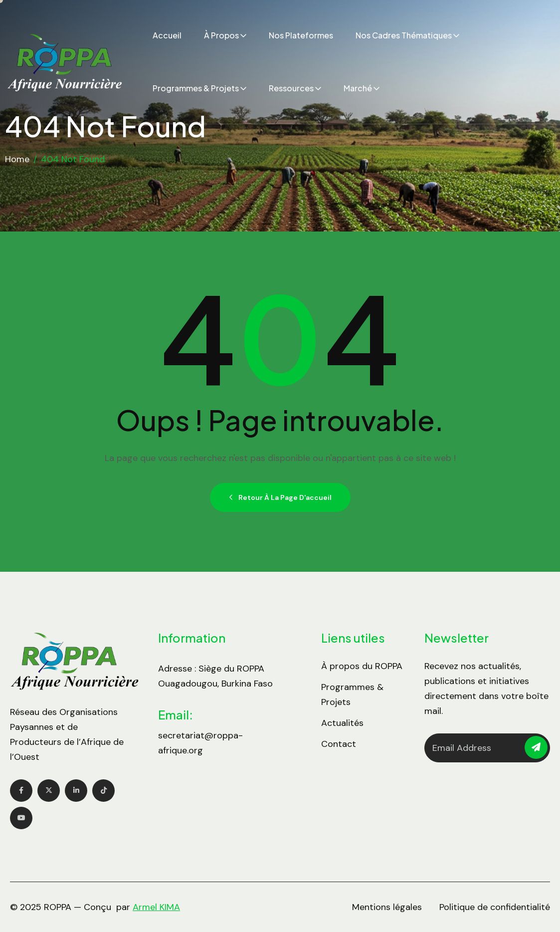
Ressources (291, 88)
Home (17, 159)
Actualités (342, 723)
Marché (358, 88)
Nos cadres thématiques (404, 35)
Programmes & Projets (196, 88)
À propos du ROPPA (362, 666)
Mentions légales (387, 907)
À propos (221, 35)
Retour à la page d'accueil (280, 497)
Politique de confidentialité (495, 907)
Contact (339, 744)
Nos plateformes (301, 35)
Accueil (167, 35)
